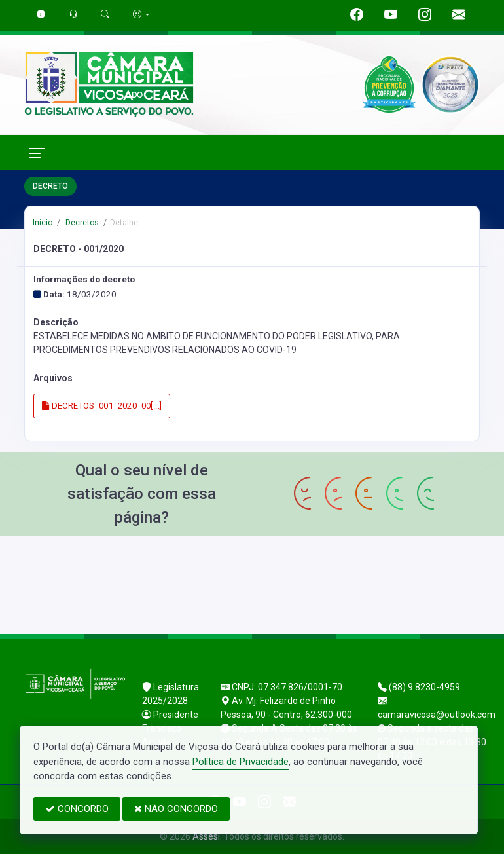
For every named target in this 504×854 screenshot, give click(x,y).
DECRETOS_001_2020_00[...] (102, 406)
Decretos (81, 223)
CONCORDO (77, 809)
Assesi (206, 836)
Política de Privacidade (241, 762)
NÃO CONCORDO (176, 809)
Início (43, 223)
